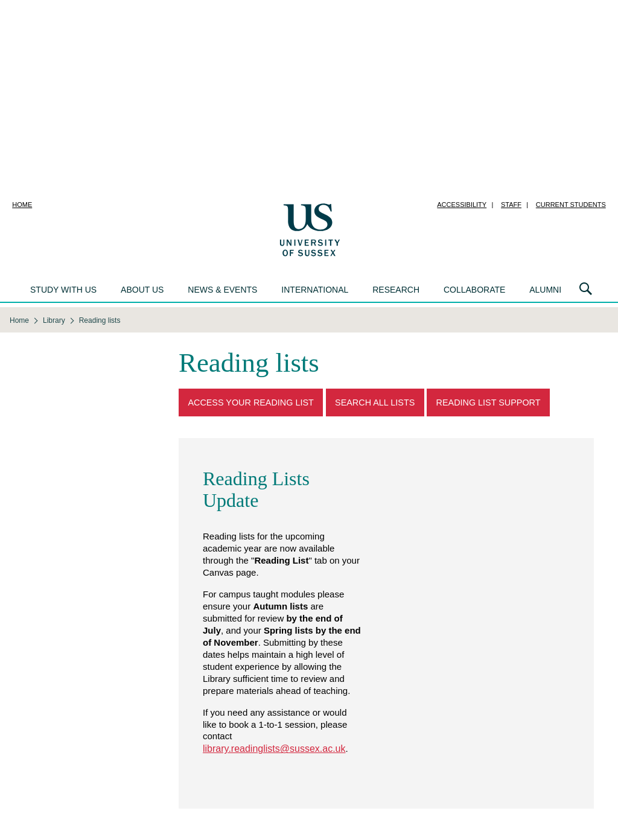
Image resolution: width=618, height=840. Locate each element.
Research (396, 290)
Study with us (63, 290)
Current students (571, 205)
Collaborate (474, 290)
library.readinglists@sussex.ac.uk (274, 749)
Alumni (545, 290)
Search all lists (375, 402)
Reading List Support (489, 402)
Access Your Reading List (250, 402)
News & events (222, 290)
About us (142, 290)
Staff (511, 205)
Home (22, 205)
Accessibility (462, 205)
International (315, 290)
